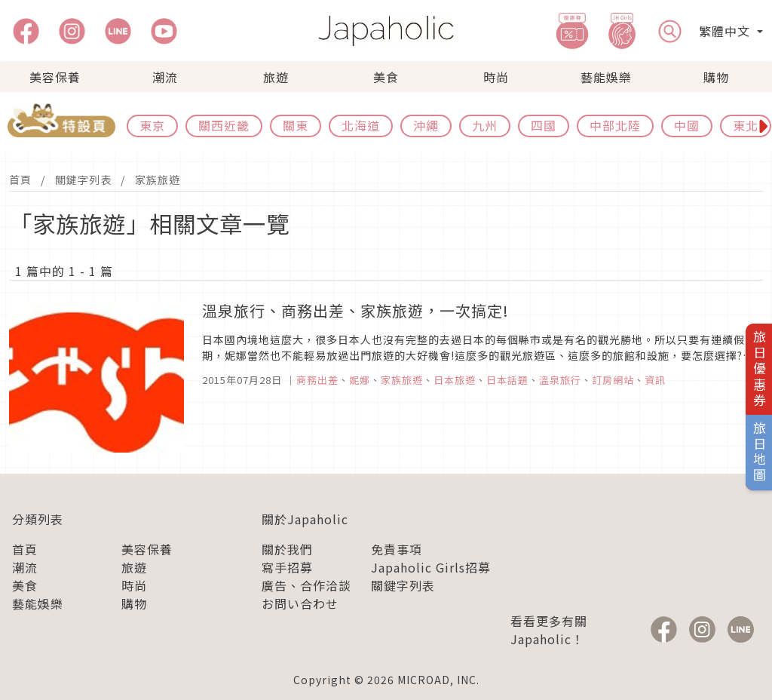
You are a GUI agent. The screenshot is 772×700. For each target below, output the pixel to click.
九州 (485, 125)
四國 (544, 125)
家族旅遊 (158, 180)
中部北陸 (615, 125)
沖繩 (426, 125)
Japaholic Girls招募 (431, 567)
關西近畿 (224, 125)
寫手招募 (287, 567)
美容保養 (55, 77)
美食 (386, 77)
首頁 (20, 180)
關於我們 (287, 549)
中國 (687, 125)
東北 (746, 125)
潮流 (165, 77)
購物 (716, 77)
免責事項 (397, 549)
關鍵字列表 (83, 180)
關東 (296, 125)
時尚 (496, 77)
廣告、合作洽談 (306, 585)
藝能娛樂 (606, 77)
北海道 (361, 125)
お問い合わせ (300, 603)
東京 (152, 125)
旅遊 (276, 77)
